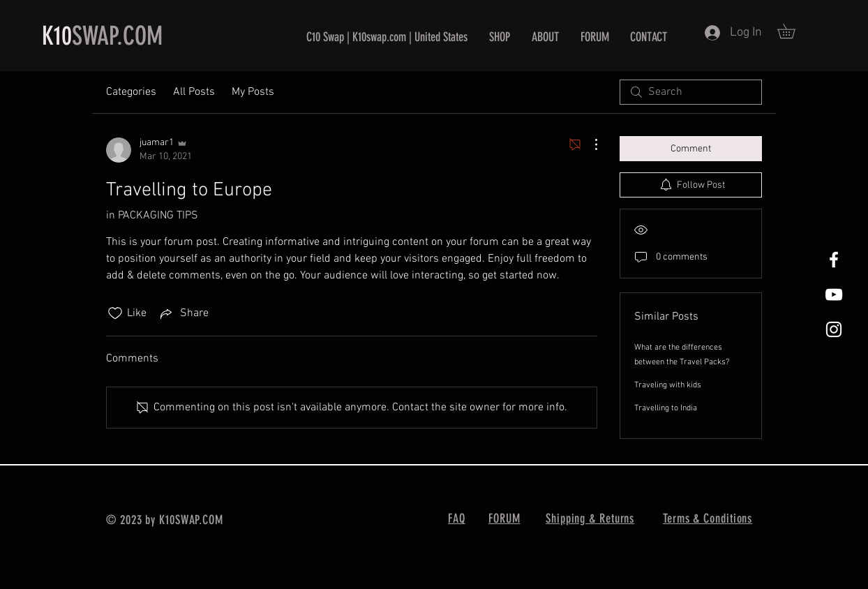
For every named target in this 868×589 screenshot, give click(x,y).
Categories (131, 92)
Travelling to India (666, 408)
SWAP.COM (117, 36)
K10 (57, 36)
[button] (793, 31)
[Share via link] (183, 313)
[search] (691, 92)
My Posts (253, 92)
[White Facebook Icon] (834, 260)
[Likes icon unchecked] (115, 313)
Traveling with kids (668, 385)
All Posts (194, 92)
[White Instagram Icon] (834, 329)
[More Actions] (589, 144)
